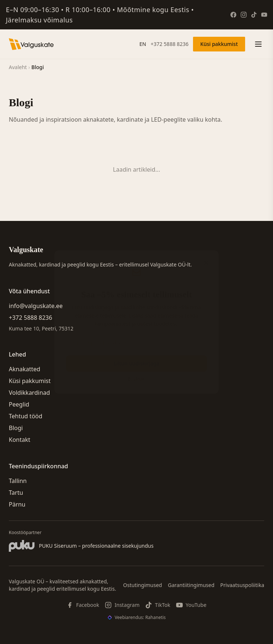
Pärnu (17, 504)
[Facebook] (233, 15)
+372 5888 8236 (169, 44)
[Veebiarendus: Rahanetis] (136, 618)
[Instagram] (244, 15)
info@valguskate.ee (36, 306)
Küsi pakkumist (219, 44)
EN (143, 44)
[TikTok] (254, 15)
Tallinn (18, 481)
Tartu (16, 493)
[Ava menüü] (258, 44)
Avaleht (18, 67)
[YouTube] (264, 15)
